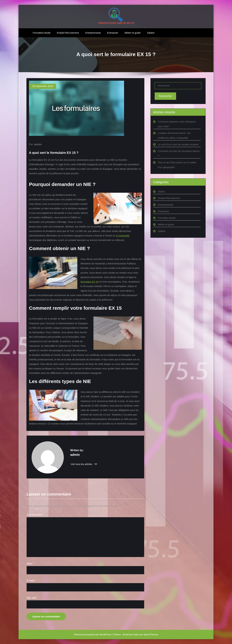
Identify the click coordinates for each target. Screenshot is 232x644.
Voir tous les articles (84, 464)
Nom (30, 564)
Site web (31, 598)
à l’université (123, 236)
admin (38, 144)
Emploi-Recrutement (68, 33)
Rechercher (165, 96)
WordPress (105, 634)
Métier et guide (133, 33)
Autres (161, 191)
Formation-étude (42, 33)
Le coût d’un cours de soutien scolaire (178, 144)
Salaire (151, 33)
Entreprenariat (93, 33)
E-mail (31, 581)
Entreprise (113, 33)
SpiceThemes (151, 634)
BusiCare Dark (131, 634)
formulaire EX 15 (90, 282)
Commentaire (35, 515)
